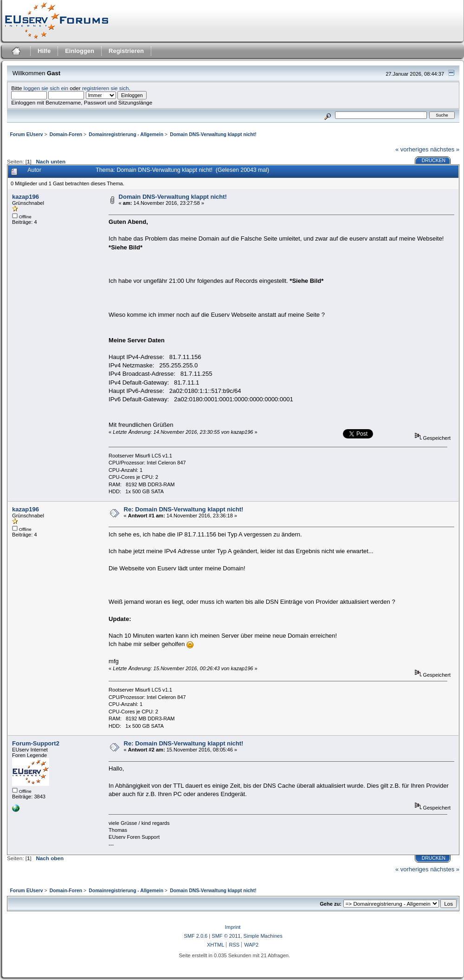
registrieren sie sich (106, 88)
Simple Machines (263, 936)
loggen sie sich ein (46, 88)
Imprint (233, 927)
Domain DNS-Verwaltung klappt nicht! (173, 197)
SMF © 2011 (226, 936)
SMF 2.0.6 (196, 936)
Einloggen (80, 51)
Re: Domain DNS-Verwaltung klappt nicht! (184, 509)
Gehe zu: (331, 904)
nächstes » (445, 149)
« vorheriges (412, 149)
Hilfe (44, 51)
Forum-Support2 (36, 743)
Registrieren (126, 51)
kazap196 (26, 197)
